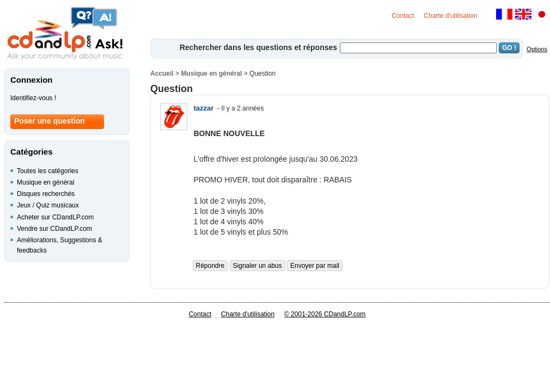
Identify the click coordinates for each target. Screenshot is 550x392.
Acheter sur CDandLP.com (55, 217)
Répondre (210, 266)
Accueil (162, 73)
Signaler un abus (258, 266)
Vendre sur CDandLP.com (54, 229)
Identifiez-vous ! (33, 98)
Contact (403, 16)
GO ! (509, 48)
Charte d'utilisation (450, 16)
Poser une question (50, 121)
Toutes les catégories (48, 171)
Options (537, 49)
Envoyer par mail (315, 266)
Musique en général (211, 73)
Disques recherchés (46, 194)
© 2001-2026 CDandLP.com (325, 314)
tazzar (204, 108)
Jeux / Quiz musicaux (48, 205)
